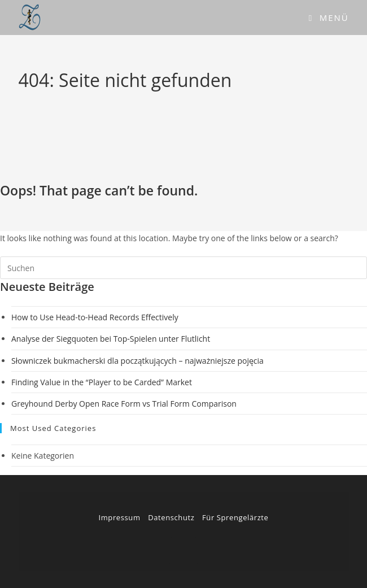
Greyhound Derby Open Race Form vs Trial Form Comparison (124, 404)
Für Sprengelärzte (235, 517)
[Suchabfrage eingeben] (183, 268)
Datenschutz (171, 517)
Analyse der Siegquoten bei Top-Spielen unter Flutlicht (111, 339)
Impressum (119, 517)
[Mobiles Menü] (329, 18)
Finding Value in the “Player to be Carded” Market (102, 382)
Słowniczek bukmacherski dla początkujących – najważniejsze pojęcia (137, 361)
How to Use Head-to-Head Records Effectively (95, 317)
